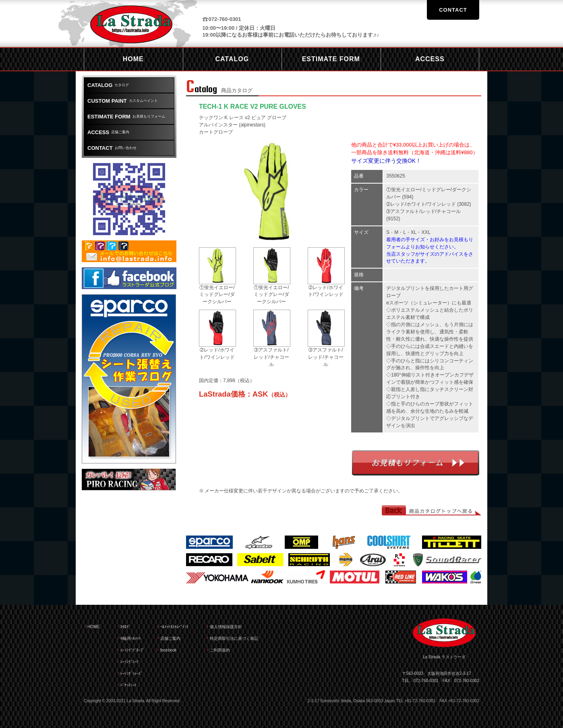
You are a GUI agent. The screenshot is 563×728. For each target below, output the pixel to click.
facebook (169, 650)
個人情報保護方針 (226, 627)
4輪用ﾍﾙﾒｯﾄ (131, 638)
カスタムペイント (123, 101)
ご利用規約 (220, 650)
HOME (93, 627)
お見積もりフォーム (416, 463)
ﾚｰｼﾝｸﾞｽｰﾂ (129, 662)
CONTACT (453, 10)
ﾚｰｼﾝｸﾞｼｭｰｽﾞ (131, 673)
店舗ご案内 (108, 132)
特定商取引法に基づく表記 (234, 638)
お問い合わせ (112, 148)
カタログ (108, 85)
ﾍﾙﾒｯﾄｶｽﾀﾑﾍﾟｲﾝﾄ (174, 627)
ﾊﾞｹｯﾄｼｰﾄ (128, 685)
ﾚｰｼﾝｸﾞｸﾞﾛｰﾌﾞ (132, 650)
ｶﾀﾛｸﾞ (125, 627)
